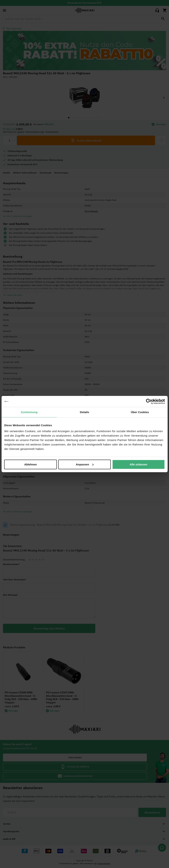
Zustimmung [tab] (29, 412)
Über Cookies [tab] (140, 412)
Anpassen (85, 464)
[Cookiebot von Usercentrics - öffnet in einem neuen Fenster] (149, 401)
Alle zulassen (138, 464)
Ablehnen (30, 464)
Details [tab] (85, 412)
